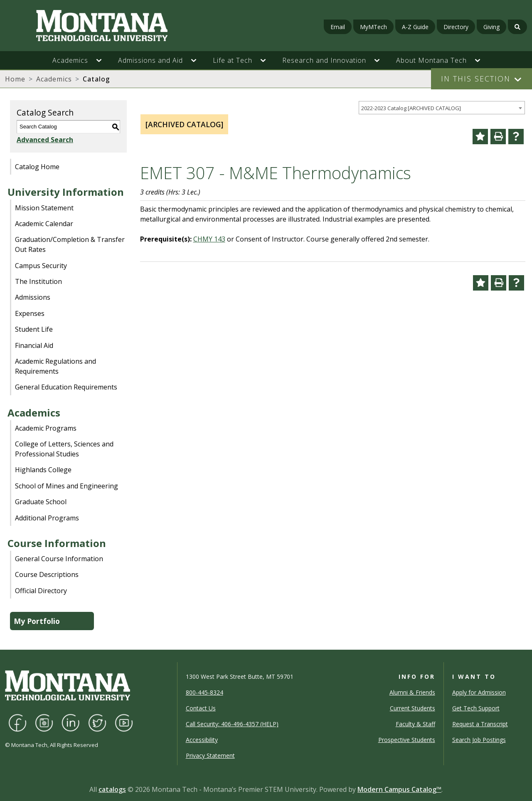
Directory (456, 27)
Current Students (413, 708)
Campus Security (41, 266)
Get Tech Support (476, 708)
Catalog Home (37, 167)
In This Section (476, 79)
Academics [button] (70, 60)
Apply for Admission (479, 692)
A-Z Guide (415, 27)
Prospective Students (407, 740)
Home (15, 79)
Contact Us (201, 708)
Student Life (34, 329)
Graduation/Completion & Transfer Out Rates (70, 244)
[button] (103, 60)
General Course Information (59, 559)
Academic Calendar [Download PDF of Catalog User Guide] (44, 224)
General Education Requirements (66, 387)
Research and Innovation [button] (324, 60)
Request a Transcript (480, 724)
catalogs (112, 789)
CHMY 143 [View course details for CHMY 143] (209, 239)
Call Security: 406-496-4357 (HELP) (232, 724)
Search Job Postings (479, 740)
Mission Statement (44, 208)
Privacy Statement (210, 755)
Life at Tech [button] (233, 60)
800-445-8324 (204, 692)
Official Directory (41, 591)
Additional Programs (47, 518)
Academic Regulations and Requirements (55, 366)
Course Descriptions (47, 574)
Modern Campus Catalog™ (399, 789)
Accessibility (202, 740)
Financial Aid (34, 345)
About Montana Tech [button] (431, 60)
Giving (491, 27)
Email (338, 27)
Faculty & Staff (415, 724)
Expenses (30, 313)
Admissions (33, 297)
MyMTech (373, 27)
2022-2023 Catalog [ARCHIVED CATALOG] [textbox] (411, 108)
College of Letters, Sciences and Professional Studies (64, 449)
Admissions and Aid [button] (150, 60)
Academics (54, 79)
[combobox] (442, 108)
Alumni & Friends (412, 692)
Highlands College (43, 470)
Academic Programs (46, 428)
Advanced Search (45, 140)
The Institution (38, 281)
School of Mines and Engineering (66, 486)
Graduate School (41, 502)
